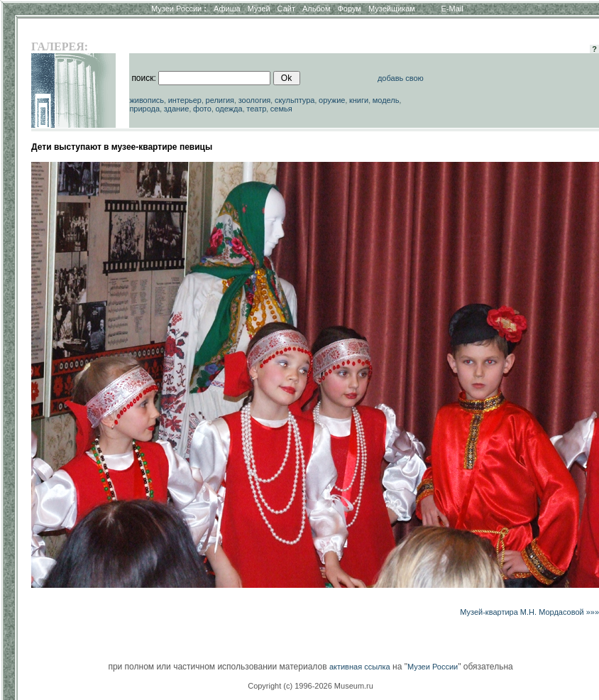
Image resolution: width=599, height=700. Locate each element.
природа (144, 109)
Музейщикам (392, 9)
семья (281, 109)
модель (386, 100)
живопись (147, 100)
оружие (332, 100)
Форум (349, 9)
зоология (255, 100)
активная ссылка (360, 667)
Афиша (227, 9)
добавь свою (401, 78)
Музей (259, 9)
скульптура (295, 100)
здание (177, 109)
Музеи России (179, 9)
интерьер (185, 100)
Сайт (286, 9)
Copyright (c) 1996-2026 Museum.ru (311, 686)
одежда (229, 109)
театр (256, 109)
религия (220, 100)
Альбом (316, 9)
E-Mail (452, 9)
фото (202, 109)
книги (359, 100)
